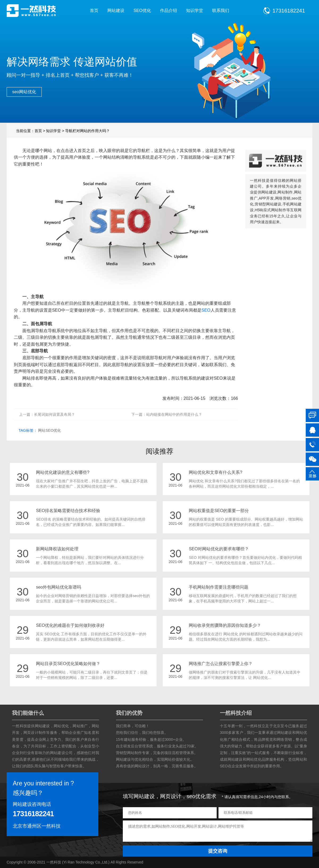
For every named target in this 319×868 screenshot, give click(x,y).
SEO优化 (142, 10)
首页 (94, 10)
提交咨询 (218, 851)
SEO (206, 322)
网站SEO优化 (49, 442)
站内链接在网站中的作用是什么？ (174, 426)
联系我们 (221, 10)
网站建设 (116, 10)
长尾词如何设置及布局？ (54, 426)
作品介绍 (169, 10)
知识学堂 (195, 10)
